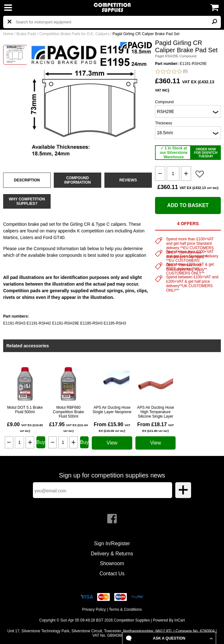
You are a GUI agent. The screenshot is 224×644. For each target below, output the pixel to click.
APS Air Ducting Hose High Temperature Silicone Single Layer (156, 412)
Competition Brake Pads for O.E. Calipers (74, 34)
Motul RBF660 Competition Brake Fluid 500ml (68, 412)
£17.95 (68, 427)
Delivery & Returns (112, 554)
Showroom (112, 563)
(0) (171, 71)
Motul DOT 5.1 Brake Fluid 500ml (25, 410)
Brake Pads (26, 34)
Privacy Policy (94, 609)
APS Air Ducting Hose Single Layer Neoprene (112, 410)
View (112, 443)
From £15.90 (112, 427)
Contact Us (112, 574)
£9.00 (25, 427)
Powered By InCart (169, 620)
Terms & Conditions (125, 609)
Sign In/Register (112, 543)
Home (8, 34)
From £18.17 (156, 427)
